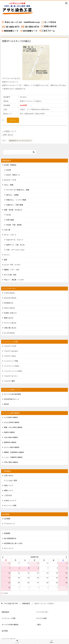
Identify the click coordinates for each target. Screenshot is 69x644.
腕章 (6, 260)
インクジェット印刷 (8, 618)
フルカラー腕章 (9, 381)
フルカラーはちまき (11, 351)
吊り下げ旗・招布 (10, 275)
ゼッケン (7, 255)
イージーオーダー (42, 612)
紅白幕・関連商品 (10, 165)
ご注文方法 (8, 495)
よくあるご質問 (12, 480)
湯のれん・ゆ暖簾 (12, 195)
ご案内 (38, 625)
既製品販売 (5, 612)
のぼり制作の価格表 (11, 437)
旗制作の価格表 (9, 432)
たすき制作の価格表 (11, 417)
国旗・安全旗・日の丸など (13, 210)
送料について (9, 485)
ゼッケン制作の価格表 (12, 447)
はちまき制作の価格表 (12, 422)
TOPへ (52, 641)
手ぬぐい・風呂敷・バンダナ (14, 280)
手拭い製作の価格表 (11, 462)
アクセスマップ (9, 524)
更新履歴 (7, 533)
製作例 (6, 404)
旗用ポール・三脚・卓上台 (15, 245)
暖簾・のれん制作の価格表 (13, 427)
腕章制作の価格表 (10, 442)
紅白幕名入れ (9, 303)
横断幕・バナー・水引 (12, 270)
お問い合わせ (9, 476)
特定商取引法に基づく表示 (13, 543)
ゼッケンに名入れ (10, 323)
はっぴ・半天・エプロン (12, 265)
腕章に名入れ (9, 318)
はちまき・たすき (10, 180)
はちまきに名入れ (10, 298)
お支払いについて (10, 500)
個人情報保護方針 (10, 538)
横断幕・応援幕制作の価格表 (14, 452)
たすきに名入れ (9, 293)
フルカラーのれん (10, 356)
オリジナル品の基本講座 (12, 394)
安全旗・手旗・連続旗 (14, 225)
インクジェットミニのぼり (13, 371)
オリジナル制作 (42, 618)
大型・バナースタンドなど (15, 250)
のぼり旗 (7, 230)
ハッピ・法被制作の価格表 (13, 457)
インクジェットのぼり (12, 366)
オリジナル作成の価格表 (10, 625)
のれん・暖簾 (9, 185)
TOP (11, 603)
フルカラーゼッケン (11, 376)
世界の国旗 (10, 220)
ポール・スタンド (10, 235)
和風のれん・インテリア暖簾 (16, 200)
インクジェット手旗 (11, 361)
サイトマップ (9, 548)
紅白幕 (9, 170)
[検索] (20, 152)
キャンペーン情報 (10, 505)
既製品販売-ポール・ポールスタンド (20, 141)
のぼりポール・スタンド (15, 240)
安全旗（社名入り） (11, 313)
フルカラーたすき (10, 346)
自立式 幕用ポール (13, 175)
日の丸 (9, 215)
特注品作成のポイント (12, 399)
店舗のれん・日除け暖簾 (15, 205)
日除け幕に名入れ (10, 328)
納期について (9, 490)
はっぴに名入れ (9, 333)
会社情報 (5, 631)
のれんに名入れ (9, 308)
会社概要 (7, 519)
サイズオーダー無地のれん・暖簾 (18, 190)
